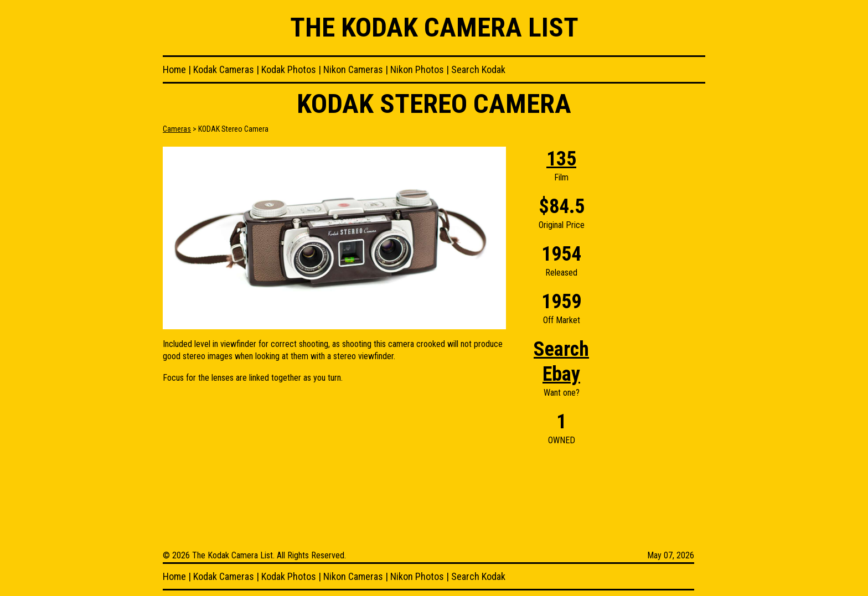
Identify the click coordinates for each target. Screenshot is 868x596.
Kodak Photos (289, 69)
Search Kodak (478, 69)
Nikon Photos (417, 69)
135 (561, 159)
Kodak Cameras (224, 69)
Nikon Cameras (353, 69)
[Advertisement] (661, 313)
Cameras (177, 129)
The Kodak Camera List (434, 27)
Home (174, 69)
